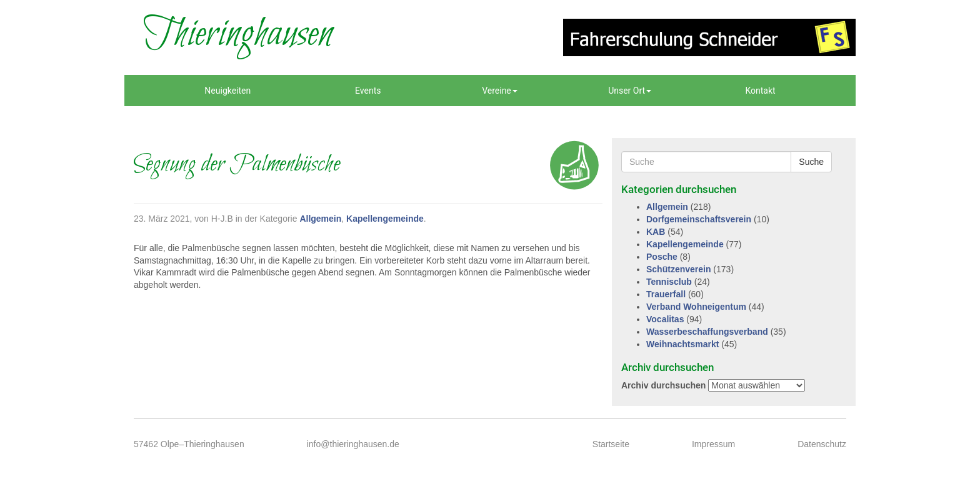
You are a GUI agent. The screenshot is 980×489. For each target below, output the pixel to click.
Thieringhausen (238, 34)
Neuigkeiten (227, 91)
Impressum (713, 444)
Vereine (500, 91)
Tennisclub (669, 282)
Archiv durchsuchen (663, 385)
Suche (811, 162)
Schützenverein (678, 269)
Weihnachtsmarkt (682, 344)
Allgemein (320, 219)
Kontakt (760, 91)
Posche (662, 257)
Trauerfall (666, 294)
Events (368, 91)
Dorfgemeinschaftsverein (699, 219)
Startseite (611, 444)
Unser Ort (630, 91)
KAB (656, 232)
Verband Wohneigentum (696, 307)
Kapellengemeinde (385, 219)
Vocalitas (665, 319)
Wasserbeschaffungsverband (707, 332)
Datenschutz (822, 444)
